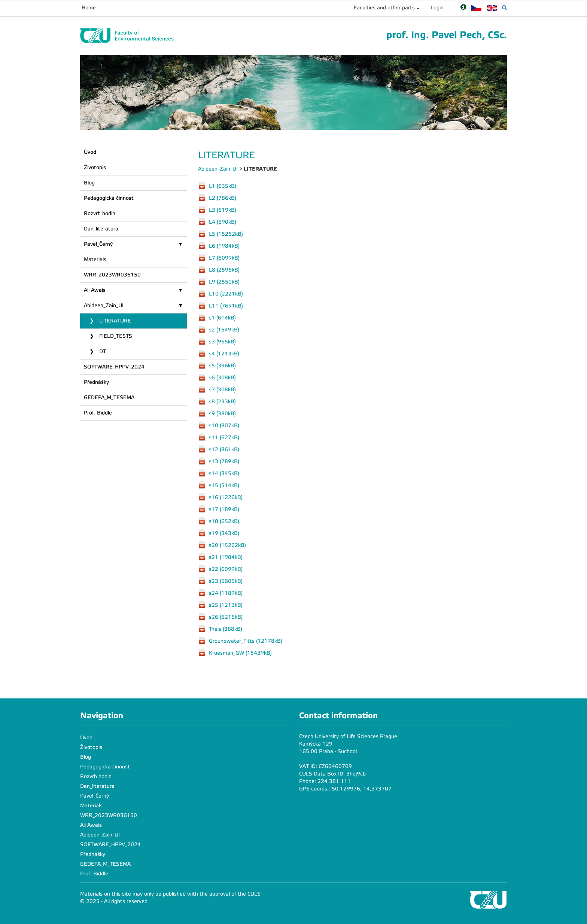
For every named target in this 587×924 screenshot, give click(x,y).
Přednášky (96, 382)
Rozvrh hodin (100, 213)
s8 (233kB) (222, 401)
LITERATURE (114, 321)
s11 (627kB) (224, 437)
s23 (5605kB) (226, 581)
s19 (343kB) (224, 533)
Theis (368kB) (226, 629)
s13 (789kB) (224, 461)
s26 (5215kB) (226, 617)
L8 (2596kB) (224, 270)
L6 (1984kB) (224, 246)
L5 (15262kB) (226, 234)
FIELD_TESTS (115, 336)
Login (437, 8)
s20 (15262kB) (227, 545)
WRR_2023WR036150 (112, 275)
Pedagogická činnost (109, 198)
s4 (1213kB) (224, 353)
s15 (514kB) (224, 485)
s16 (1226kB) (226, 497)
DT (102, 351)
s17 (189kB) (224, 509)
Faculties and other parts (384, 8)
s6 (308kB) (222, 377)
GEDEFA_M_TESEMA (109, 397)
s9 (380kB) (222, 413)
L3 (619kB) (223, 210)
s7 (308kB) (222, 389)
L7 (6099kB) (224, 258)
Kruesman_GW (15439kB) (240, 653)
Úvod (90, 152)
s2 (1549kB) (224, 329)
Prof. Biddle (98, 413)
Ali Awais (95, 290)
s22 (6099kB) (226, 569)
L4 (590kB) (223, 222)
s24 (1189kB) (226, 593)
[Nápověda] (463, 8)
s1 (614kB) (222, 317)
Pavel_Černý (98, 244)
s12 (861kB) (224, 449)
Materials (95, 259)
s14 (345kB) (224, 473)
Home (89, 8)
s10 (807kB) (224, 425)
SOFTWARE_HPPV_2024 (114, 367)
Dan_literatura (101, 229)
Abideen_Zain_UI (104, 305)
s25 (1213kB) (226, 605)
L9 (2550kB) (224, 282)
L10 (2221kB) (226, 293)
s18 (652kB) (224, 521)
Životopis (95, 167)
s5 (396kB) (222, 365)
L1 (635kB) (223, 186)
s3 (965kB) (222, 341)
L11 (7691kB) (226, 305)
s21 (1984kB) (226, 557)
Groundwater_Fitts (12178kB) (246, 641)
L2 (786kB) (223, 198)
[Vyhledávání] (504, 8)
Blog (89, 183)
